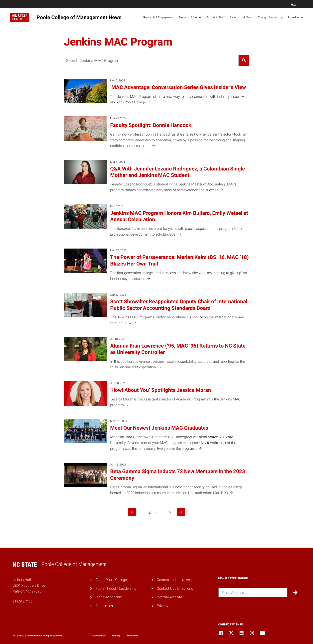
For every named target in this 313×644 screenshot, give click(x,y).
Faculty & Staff (216, 17)
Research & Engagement (158, 17)
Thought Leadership (270, 17)
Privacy (162, 606)
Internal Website (169, 597)
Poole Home (295, 17)
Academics (104, 606)
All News (248, 17)
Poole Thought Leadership (116, 588)
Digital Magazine (109, 597)
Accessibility (99, 636)
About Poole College (111, 580)
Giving (233, 17)
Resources (132, 636)
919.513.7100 (23, 601)
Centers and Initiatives (174, 580)
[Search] (244, 60)
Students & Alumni (190, 17)
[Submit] (295, 592)
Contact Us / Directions (175, 588)
